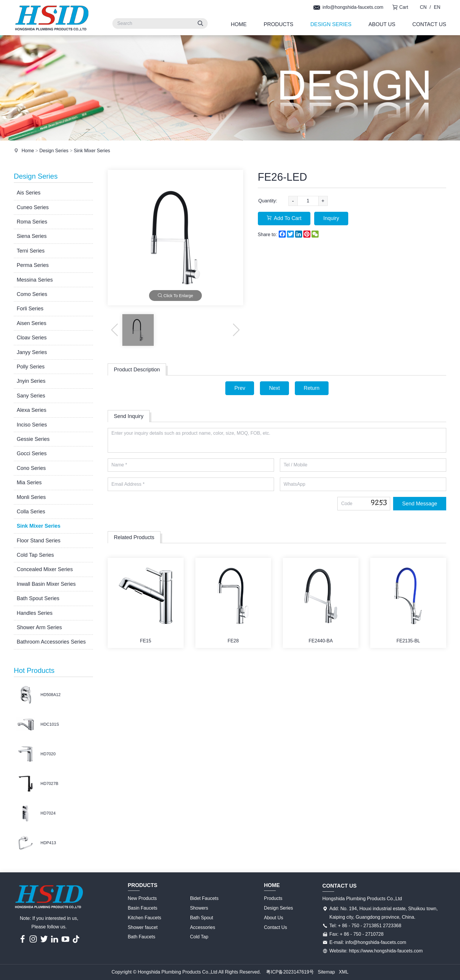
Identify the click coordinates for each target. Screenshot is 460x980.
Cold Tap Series (35, 555)
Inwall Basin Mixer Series (46, 584)
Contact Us (429, 24)
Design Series (331, 24)
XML (344, 972)
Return (312, 388)
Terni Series (31, 251)
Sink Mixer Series (92, 151)
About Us (382, 24)
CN (423, 7)
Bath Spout (202, 918)
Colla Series (31, 512)
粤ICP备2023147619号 (290, 972)
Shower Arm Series (39, 627)
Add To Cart (284, 219)
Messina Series (35, 280)
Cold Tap (199, 937)
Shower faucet (143, 927)
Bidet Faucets (204, 898)
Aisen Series (32, 323)
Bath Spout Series (38, 598)
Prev (240, 388)
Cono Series (31, 468)
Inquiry (332, 219)
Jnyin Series (31, 381)
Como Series (32, 294)
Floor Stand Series (39, 541)
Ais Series (29, 193)
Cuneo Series (33, 207)
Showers (199, 908)
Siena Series (32, 236)
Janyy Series (32, 352)
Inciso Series (32, 425)
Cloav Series (32, 338)
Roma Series (32, 222)
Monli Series (31, 497)
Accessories (203, 927)
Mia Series (29, 483)
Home (239, 24)
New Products (143, 898)
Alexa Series (32, 410)
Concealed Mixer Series (45, 569)
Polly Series (31, 367)
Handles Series (35, 613)
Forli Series (30, 309)
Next (274, 388)
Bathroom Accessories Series (51, 642)
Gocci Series (32, 453)
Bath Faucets (142, 937)
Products (279, 24)
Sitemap (326, 972)
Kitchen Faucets (145, 918)
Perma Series (33, 265)
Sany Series (31, 396)
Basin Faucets (143, 908)
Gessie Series (33, 439)
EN (437, 7)
